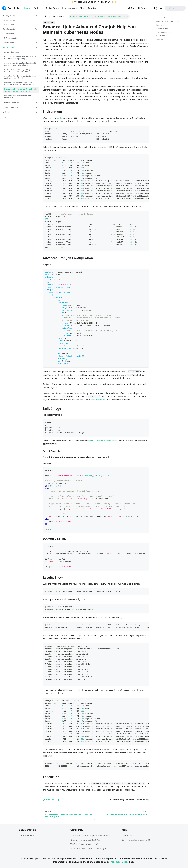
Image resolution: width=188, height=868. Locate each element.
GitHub (111, 2)
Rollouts (38, 8)
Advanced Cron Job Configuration (167, 21)
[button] (20, 15)
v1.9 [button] (130, 8)
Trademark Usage (119, 862)
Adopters (93, 8)
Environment (160, 18)
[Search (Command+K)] (175, 8)
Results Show (160, 36)
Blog (82, 8)
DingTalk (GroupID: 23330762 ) (86, 840)
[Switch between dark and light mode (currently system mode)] (161, 8)
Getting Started (27, 836)
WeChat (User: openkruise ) (84, 844)
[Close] (185, 2)
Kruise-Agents (69, 8)
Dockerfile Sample (164, 32)
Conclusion (160, 39)
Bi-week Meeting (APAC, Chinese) (88, 849)
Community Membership (136, 840)
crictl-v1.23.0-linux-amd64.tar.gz (104, 441)
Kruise (27, 8)
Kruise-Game (52, 8)
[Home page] (45, 16)
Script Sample (163, 28)
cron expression (98, 400)
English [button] (143, 8)
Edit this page (51, 800)
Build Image (160, 25)
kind (59, 118)
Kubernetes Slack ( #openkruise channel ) (93, 836)
